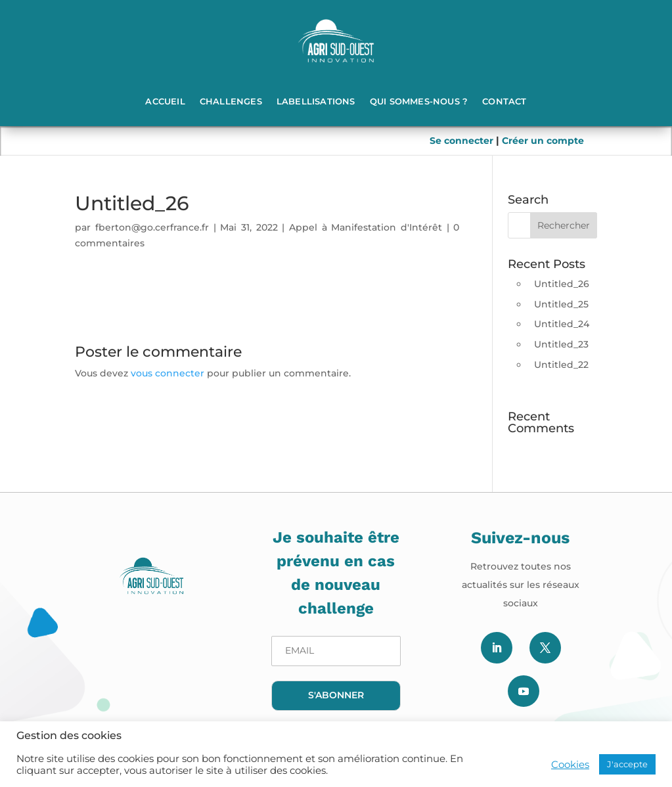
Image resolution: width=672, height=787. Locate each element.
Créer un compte (543, 141)
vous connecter (168, 373)
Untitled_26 (562, 284)
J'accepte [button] (627, 764)
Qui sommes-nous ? (419, 101)
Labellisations (316, 101)
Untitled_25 (561, 304)
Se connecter (463, 141)
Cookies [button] (570, 765)
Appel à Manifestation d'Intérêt (366, 227)
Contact (504, 101)
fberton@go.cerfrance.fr (152, 227)
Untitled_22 (561, 365)
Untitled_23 (561, 344)
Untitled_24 (562, 324)
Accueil (165, 101)
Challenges (231, 101)
